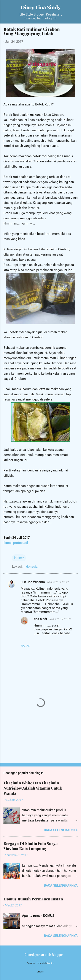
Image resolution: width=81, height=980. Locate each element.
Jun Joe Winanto (33, 582)
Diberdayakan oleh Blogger (41, 955)
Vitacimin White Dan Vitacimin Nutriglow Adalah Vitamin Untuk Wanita (33, 788)
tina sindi (40, 619)
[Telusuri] (75, 9)
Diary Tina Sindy (41, 7)
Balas (25, 646)
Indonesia (31, 567)
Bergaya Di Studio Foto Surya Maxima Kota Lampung (31, 846)
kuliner (19, 558)
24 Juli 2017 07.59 (60, 619)
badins (51, 963)
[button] (75, 30)
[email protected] (16, 543)
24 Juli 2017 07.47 (58, 582)
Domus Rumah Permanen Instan (33, 899)
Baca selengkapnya (61, 830)
